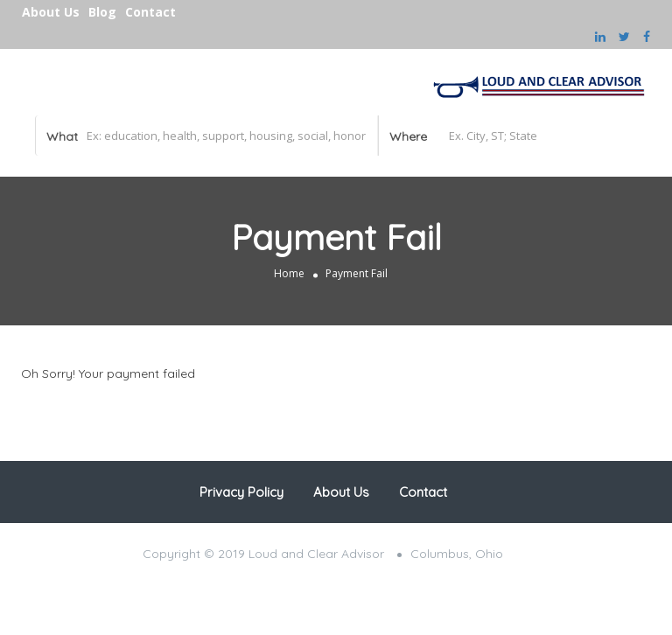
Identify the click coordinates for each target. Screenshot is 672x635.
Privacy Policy (241, 492)
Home (289, 273)
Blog (102, 12)
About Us (51, 12)
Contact (150, 12)
